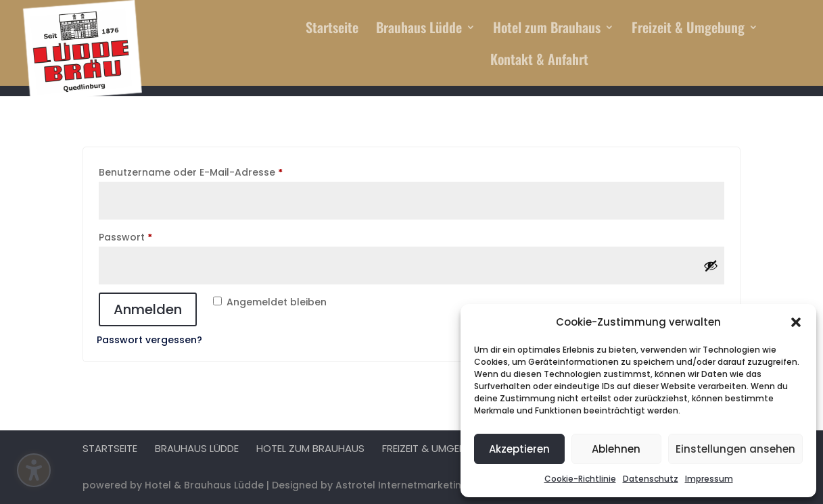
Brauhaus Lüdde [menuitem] (419, 30)
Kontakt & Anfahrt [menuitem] (539, 61)
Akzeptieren (519, 449)
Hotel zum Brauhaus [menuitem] (547, 30)
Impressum (709, 479)
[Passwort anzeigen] (711, 266)
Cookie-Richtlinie (580, 479)
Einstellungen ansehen (735, 449)
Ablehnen (616, 449)
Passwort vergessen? (149, 340)
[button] (796, 322)
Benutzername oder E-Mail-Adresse (219, 171)
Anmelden (148, 309)
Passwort (154, 236)
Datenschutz (651, 479)
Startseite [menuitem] (332, 30)
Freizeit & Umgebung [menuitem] (688, 30)
